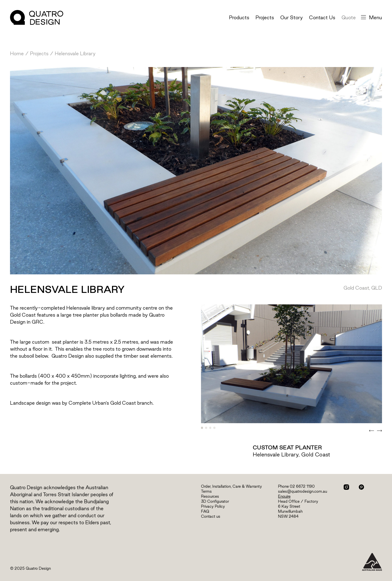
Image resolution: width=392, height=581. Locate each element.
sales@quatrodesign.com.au (302, 491)
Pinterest (361, 487)
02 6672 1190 (302, 486)
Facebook (354, 487)
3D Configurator (215, 501)
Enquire (284, 496)
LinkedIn (369, 487)
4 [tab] (214, 428)
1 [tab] (202, 428)
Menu (371, 18)
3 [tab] (210, 428)
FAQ (205, 511)
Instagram (346, 487)
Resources (210, 496)
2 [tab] (206, 428)
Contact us (211, 516)
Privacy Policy (213, 506)
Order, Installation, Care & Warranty (231, 486)
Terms (206, 491)
